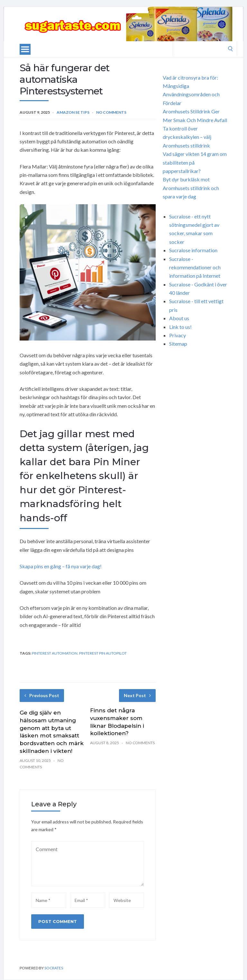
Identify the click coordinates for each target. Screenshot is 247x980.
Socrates (54, 968)
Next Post (137, 695)
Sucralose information (193, 250)
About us (179, 318)
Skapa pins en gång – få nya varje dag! (61, 566)
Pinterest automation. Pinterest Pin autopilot (79, 653)
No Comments (111, 112)
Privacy (178, 335)
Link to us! (180, 327)
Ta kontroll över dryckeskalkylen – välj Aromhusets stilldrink (187, 137)
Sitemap (178, 344)
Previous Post (42, 695)
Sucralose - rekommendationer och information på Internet (195, 267)
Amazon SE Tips (73, 112)
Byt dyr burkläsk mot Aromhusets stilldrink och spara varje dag (191, 188)
